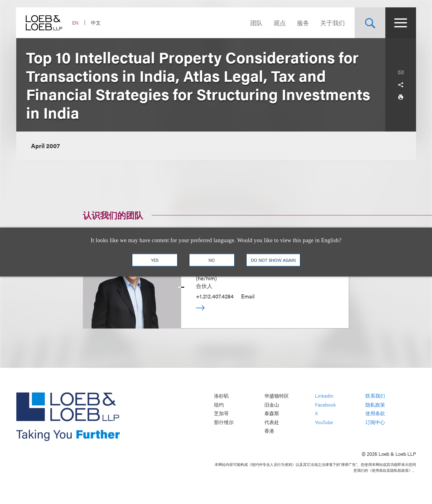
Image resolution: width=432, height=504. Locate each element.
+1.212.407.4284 (215, 296)
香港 (269, 431)
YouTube (324, 422)
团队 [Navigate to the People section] (256, 23)
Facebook (325, 405)
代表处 (272, 422)
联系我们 (375, 396)
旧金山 (272, 405)
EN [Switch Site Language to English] (76, 23)
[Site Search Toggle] (370, 23)
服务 (303, 23)
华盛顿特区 (277, 396)
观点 (280, 23)
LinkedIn (324, 396)
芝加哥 (221, 413)
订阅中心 (375, 422)
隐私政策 (375, 405)
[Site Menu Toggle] (401, 23)
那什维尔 (224, 422)
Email (248, 296)
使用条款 (375, 413)
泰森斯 (272, 413)
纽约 (219, 405)
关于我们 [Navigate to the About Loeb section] (333, 23)
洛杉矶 (221, 396)
